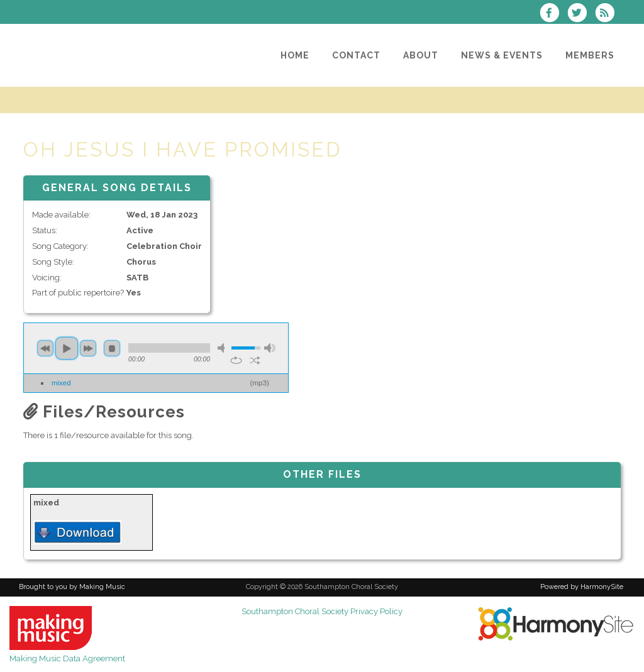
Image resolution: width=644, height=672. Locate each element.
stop (112, 348)
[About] (421, 55)
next (88, 348)
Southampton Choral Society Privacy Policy (322, 611)
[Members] (590, 55)
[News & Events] (502, 55)
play (67, 348)
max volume (270, 348)
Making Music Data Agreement (67, 658)
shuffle (255, 360)
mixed (61, 383)
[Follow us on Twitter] (581, 14)
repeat (236, 360)
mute (223, 348)
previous (45, 348)
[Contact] (356, 55)
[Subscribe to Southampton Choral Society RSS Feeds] (608, 14)
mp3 (259, 383)
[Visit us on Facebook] (553, 14)
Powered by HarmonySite (582, 587)
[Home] (295, 55)
